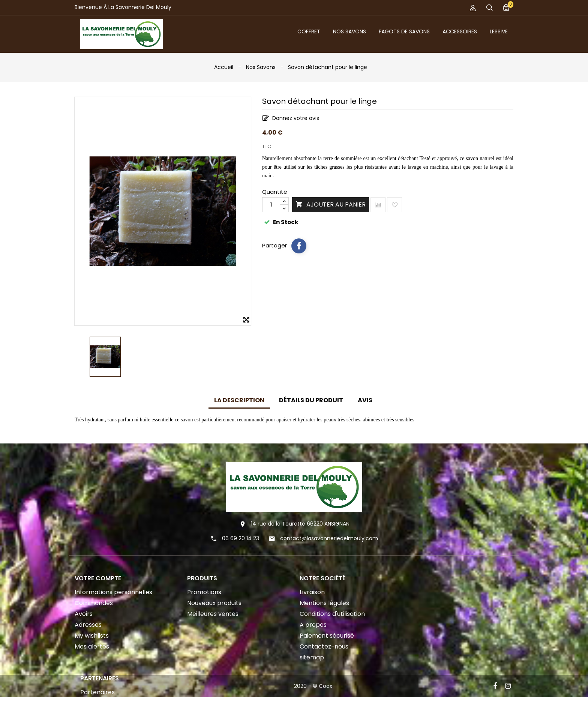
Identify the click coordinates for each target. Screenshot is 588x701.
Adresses (88, 625)
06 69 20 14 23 (241, 538)
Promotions (204, 592)
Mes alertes (92, 646)
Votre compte (98, 578)
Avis (365, 400)
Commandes (94, 603)
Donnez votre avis (291, 118)
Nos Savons (349, 31)
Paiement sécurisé (327, 636)
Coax (325, 688)
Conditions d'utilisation (332, 614)
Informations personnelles (113, 592)
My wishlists (92, 636)
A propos (313, 625)
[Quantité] (271, 205)
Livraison (312, 592)
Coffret (309, 31)
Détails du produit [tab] (311, 400)
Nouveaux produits (214, 603)
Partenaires (97, 694)
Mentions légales (324, 603)
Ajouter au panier (331, 205)
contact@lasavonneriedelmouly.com (329, 538)
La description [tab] (239, 400)
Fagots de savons (404, 31)
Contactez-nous (324, 646)
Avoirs (84, 614)
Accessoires (460, 31)
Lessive (499, 31)
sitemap (312, 657)
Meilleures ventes (213, 614)
